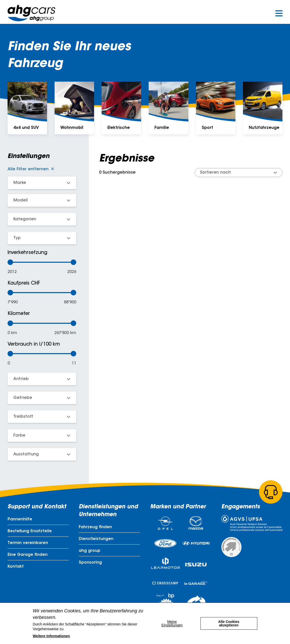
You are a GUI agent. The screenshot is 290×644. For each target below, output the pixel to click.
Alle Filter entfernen (28, 169)
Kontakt (16, 567)
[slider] (10, 262)
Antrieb (21, 379)
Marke (20, 183)
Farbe (19, 436)
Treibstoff (23, 417)
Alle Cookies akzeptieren (229, 623)
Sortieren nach (215, 173)
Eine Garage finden (28, 555)
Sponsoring (90, 563)
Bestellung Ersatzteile (30, 531)
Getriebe (23, 398)
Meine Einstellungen (172, 623)
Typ (17, 238)
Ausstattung (26, 454)
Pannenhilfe (20, 519)
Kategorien (25, 219)
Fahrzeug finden (95, 527)
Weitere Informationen (51, 636)
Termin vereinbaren (28, 543)
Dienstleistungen (96, 539)
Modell (20, 200)
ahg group (90, 551)
